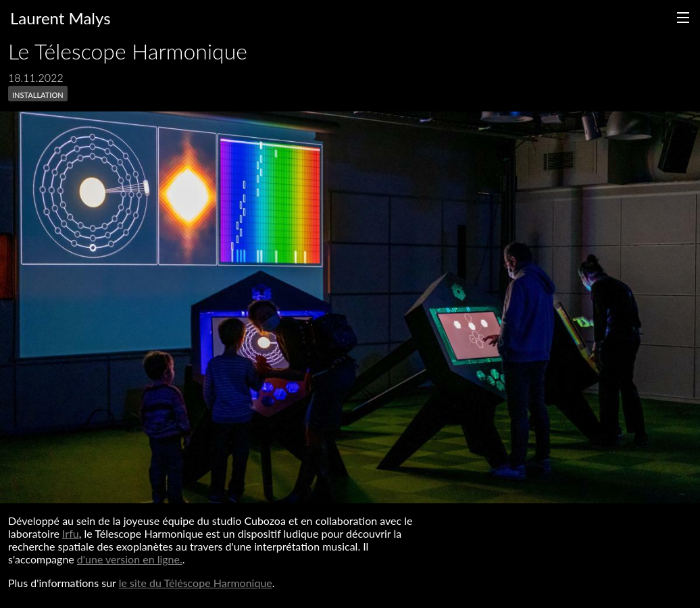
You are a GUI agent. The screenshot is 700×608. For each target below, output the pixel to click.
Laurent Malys (60, 18)
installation (38, 94)
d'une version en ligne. (130, 559)
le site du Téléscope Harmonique (196, 583)
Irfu (71, 533)
